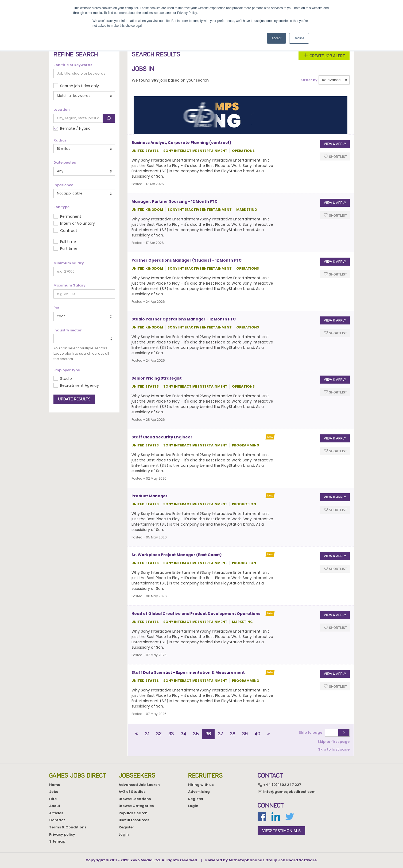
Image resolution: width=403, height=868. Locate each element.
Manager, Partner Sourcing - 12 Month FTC (175, 201)
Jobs (54, 792)
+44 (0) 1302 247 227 (279, 785)
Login (124, 834)
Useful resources (134, 820)
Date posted (65, 163)
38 (233, 734)
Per (56, 308)
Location (62, 110)
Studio (66, 378)
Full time (68, 242)
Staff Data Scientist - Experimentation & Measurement (188, 672)
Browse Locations (135, 799)
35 (196, 734)
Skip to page (311, 733)
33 (171, 734)
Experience (63, 185)
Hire (53, 799)
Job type (61, 207)
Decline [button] (299, 38)
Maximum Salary (69, 285)
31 (147, 734)
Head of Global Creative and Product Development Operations (196, 614)
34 (183, 734)
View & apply (335, 144)
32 (159, 734)
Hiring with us (201, 785)
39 (245, 734)
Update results (74, 399)
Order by (309, 80)
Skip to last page (334, 749)
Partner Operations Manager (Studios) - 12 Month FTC (187, 260)
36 (208, 734)
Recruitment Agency (80, 385)
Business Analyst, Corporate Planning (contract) (181, 143)
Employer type (67, 370)
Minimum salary (69, 263)
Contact (57, 820)
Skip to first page (334, 742)
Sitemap (57, 841)
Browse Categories (136, 806)
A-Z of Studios (132, 792)
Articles (56, 813)
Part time (69, 248)
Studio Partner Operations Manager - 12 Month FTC (184, 319)
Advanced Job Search (139, 785)
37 (220, 734)
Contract (69, 231)
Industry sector (68, 330)
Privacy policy (62, 834)
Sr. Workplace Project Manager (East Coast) (177, 555)
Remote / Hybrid (75, 128)
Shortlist (335, 156)
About (55, 806)
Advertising (199, 792)
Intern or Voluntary (77, 223)
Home (55, 785)
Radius (60, 140)
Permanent (71, 216)
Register (126, 827)
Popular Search (133, 813)
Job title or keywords (73, 65)
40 (257, 734)
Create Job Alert (324, 55)
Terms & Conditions (68, 827)
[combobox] (84, 339)
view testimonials (281, 831)
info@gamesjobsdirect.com (287, 792)
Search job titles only (80, 86)
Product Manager (150, 496)
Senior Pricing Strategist (157, 378)
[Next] (268, 734)
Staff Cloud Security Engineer (162, 437)
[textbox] (57, 338)
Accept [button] (276, 38)
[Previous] (137, 734)
